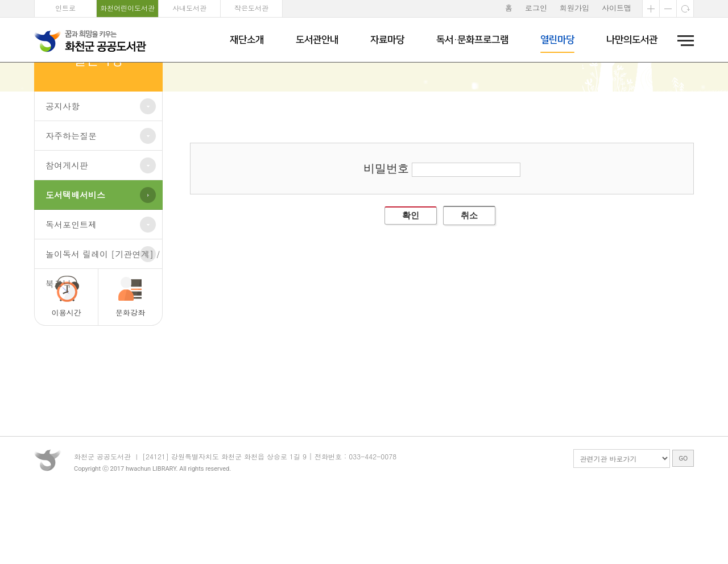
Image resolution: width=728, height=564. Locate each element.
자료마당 (387, 40)
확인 (411, 277)
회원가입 (574, 8)
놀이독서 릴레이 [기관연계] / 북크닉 (103, 320)
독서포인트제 (71, 286)
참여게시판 (67, 227)
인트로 (65, 8)
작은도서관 (251, 8)
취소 (469, 277)
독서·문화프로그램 (472, 40)
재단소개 (247, 40)
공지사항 (63, 168)
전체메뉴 (682, 40)
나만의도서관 (632, 40)
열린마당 (557, 40)
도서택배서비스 (75, 257)
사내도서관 (189, 8)
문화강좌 (130, 374)
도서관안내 (317, 40)
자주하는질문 (71, 198)
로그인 (536, 8)
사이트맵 (617, 8)
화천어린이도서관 (127, 8)
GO (683, 532)
